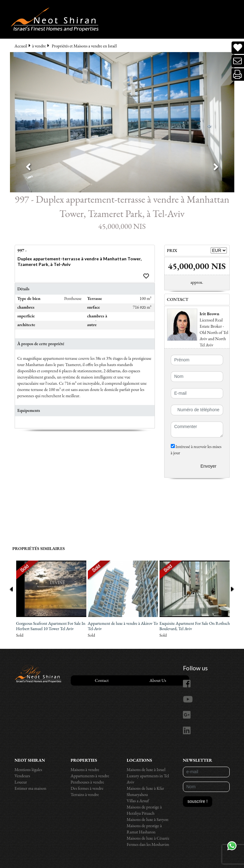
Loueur (21, 782)
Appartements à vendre (90, 776)
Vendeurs (22, 776)
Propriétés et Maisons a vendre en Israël (84, 46)
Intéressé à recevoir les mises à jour (196, 450)
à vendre (39, 46)
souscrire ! (198, 801)
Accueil (21, 46)
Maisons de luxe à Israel (146, 769)
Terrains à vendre (85, 794)
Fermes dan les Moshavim (148, 844)
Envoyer (208, 466)
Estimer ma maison (31, 788)
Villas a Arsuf (138, 801)
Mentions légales (29, 769)
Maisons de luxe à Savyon (148, 819)
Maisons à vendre (85, 769)
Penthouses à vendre (87, 782)
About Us (158, 680)
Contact (102, 680)
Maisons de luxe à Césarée (148, 838)
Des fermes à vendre (87, 788)
